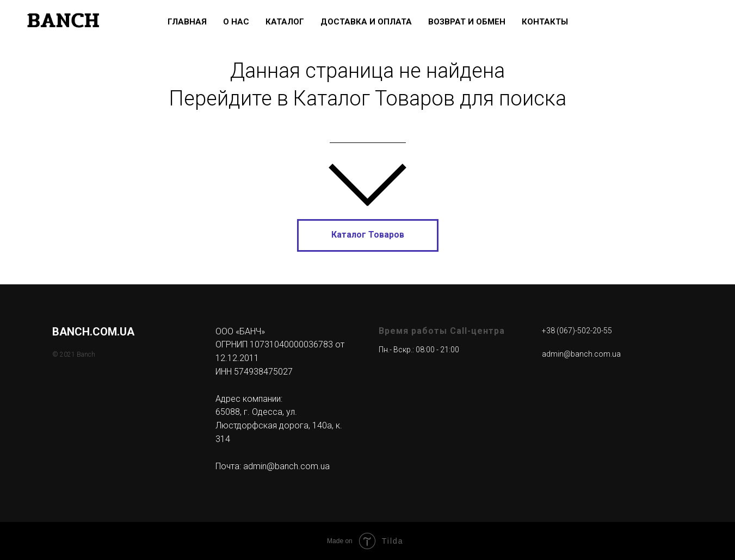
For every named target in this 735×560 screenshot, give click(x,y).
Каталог (285, 22)
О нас (236, 22)
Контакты (545, 22)
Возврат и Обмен (467, 22)
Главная (187, 22)
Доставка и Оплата (366, 22)
